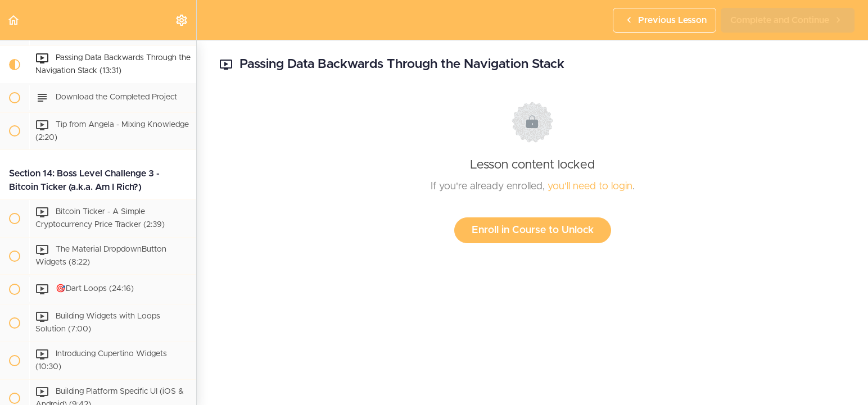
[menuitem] (182, 20)
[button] (14, 20)
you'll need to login (590, 186)
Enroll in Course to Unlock (533, 230)
